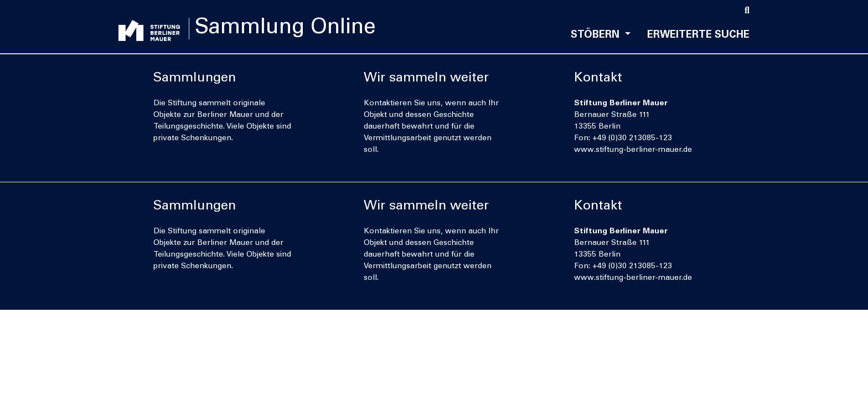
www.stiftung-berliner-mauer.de (633, 150)
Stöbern (596, 35)
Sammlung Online (292, 29)
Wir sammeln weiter (426, 79)
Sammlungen (195, 79)
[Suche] (747, 11)
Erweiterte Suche (698, 35)
